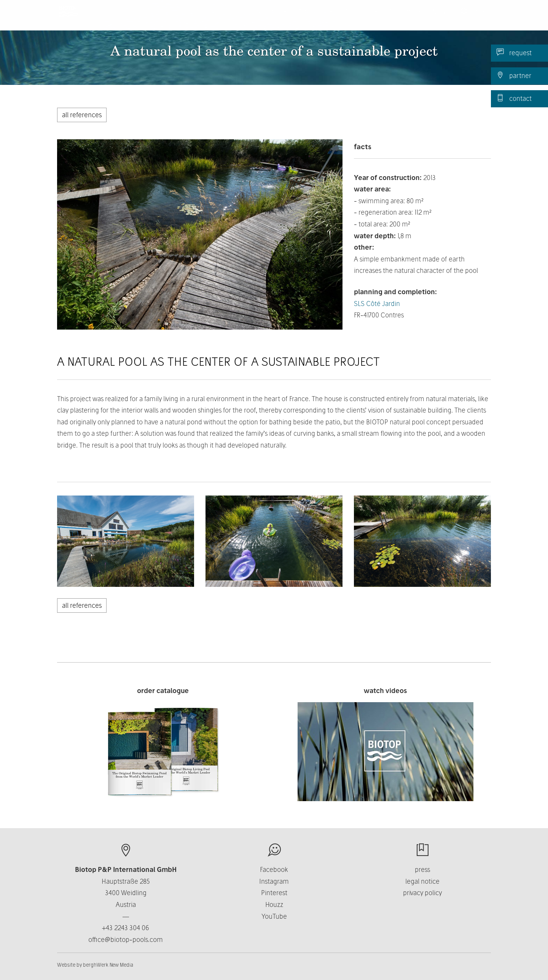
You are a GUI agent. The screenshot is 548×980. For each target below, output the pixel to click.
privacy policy (422, 893)
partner (514, 75)
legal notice (422, 881)
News (441, 19)
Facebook (274, 869)
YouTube (274, 916)
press (422, 869)
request (514, 53)
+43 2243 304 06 (126, 928)
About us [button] (315, 19)
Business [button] (361, 19)
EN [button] (473, 19)
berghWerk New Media (108, 965)
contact (514, 98)
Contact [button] (405, 19)
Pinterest (274, 893)
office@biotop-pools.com (126, 939)
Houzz (274, 904)
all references (82, 115)
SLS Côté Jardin (377, 304)
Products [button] (269, 19)
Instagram (274, 881)
